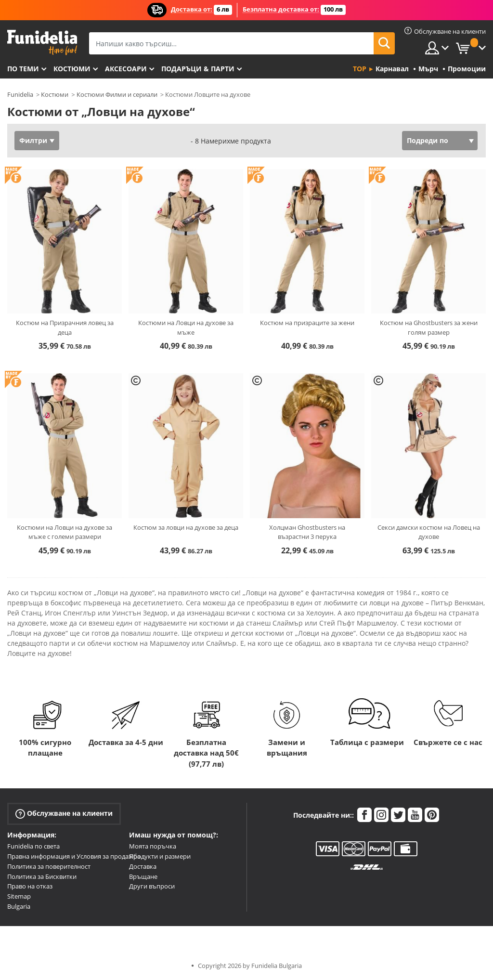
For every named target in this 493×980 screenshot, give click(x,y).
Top (360, 69)
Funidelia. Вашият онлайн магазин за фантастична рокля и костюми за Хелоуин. (42, 43)
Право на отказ (30, 886)
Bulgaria (19, 906)
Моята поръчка (153, 846)
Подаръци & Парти (198, 69)
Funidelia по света (33, 846)
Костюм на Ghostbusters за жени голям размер (429, 327)
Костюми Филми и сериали (117, 94)
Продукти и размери (160, 856)
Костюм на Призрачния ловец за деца (65, 327)
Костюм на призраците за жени (307, 323)
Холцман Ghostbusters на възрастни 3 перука (307, 532)
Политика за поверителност (49, 866)
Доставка (143, 866)
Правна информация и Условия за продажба (74, 856)
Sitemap (19, 896)
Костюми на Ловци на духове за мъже (186, 327)
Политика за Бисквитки (42, 876)
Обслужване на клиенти (64, 814)
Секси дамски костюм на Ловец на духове (429, 532)
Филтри (33, 140)
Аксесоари (126, 69)
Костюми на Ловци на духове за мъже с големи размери (65, 532)
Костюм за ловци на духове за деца (186, 527)
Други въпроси (152, 886)
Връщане (143, 876)
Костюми (72, 69)
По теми (23, 69)
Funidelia (20, 94)
